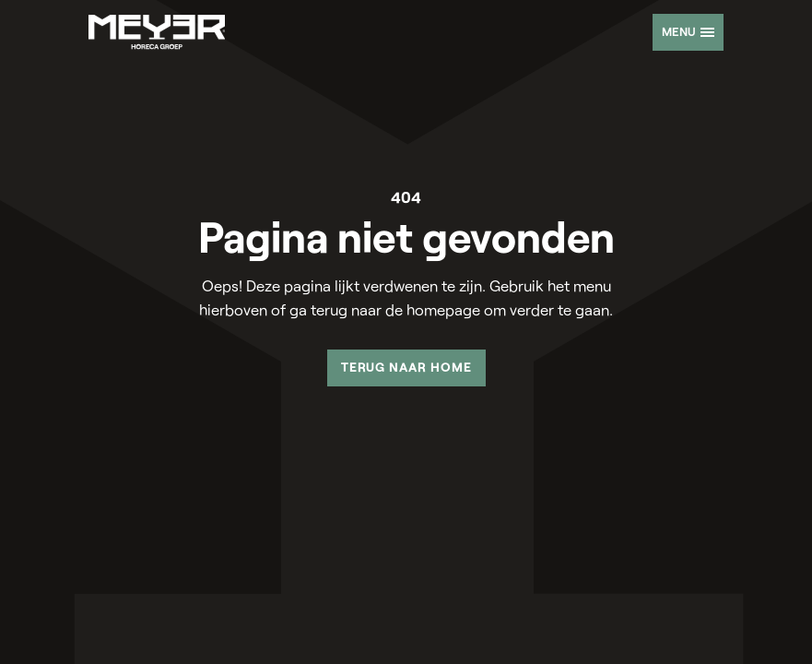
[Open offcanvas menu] (688, 32)
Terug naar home (406, 367)
